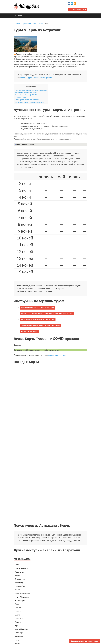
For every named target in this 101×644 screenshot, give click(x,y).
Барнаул (18, 575)
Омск (17, 604)
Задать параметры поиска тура (84, 641)
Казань (17, 590)
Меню (19, 16)
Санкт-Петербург (21, 568)
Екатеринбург (20, 586)
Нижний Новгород (22, 597)
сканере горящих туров (57, 355)
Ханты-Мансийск (21, 629)
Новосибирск (20, 600)
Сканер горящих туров (77, 10)
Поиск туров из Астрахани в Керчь (27, 100)
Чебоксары (19, 633)
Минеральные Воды (23, 593)
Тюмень (18, 622)
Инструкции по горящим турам (26, 92)
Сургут (17, 615)
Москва (18, 565)
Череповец (19, 636)
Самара (18, 611)
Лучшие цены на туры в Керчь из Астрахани (31, 90)
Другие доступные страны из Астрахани (29, 102)
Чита (17, 640)
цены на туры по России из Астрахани (36, 78)
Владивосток (20, 579)
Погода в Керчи (20, 97)
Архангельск (20, 572)
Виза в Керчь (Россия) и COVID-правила (30, 95)
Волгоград (19, 583)
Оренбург (18, 608)
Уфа (17, 626)
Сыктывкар (19, 618)
